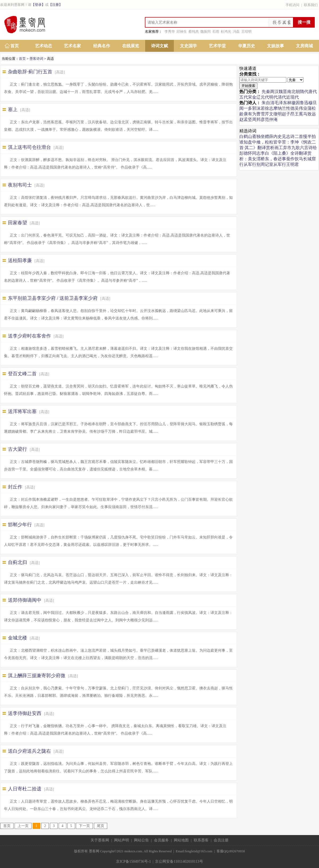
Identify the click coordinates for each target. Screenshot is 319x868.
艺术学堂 (217, 46)
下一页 (84, 826)
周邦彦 (258, 119)
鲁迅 (304, 103)
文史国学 (188, 46)
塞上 (13, 109)
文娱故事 (275, 46)
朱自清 (268, 103)
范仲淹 (271, 119)
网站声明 (122, 840)
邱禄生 (182, 31)
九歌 (296, 148)
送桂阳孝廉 (20, 260)
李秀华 (170, 31)
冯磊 (236, 31)
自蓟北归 (18, 562)
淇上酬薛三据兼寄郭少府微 (37, 676)
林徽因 (294, 103)
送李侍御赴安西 (25, 713)
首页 (15, 46)
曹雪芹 (263, 114)
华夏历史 (247, 46)
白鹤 (244, 136)
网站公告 (141, 840)
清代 (282, 97)
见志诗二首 (292, 136)
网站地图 (181, 840)
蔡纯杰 (194, 31)
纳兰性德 (286, 108)
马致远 (309, 114)
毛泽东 (281, 103)
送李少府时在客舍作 (29, 336)
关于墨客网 (100, 840)
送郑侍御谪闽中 (25, 600)
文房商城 (304, 46)
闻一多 (246, 108)
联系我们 (311, 5)
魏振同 (206, 31)
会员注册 (221, 840)
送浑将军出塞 (22, 411)
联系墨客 (201, 840)
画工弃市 (283, 148)
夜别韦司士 (20, 185)
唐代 (313, 92)
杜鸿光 (226, 31)
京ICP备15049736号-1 (133, 861)
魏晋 (283, 92)
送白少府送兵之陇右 (29, 751)
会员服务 (161, 840)
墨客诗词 (36, 59)
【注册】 (55, 5)
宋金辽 (254, 97)
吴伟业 (301, 108)
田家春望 (18, 223)
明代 (273, 97)
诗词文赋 (159, 46)
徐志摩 (271, 108)
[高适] (60, 72)
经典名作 (102, 46)
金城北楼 (18, 638)
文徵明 (275, 114)
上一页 (23, 826)
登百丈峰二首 (22, 374)
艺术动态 (44, 46)
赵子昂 (288, 114)
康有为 (250, 114)
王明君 (292, 164)
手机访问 (292, 5)
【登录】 (38, 5)
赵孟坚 (246, 119)
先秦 (266, 92)
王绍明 (246, 31)
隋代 (304, 92)
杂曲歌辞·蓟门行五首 (30, 72)
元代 (265, 97)
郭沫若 (258, 108)
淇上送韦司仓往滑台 (29, 147)
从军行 (250, 164)
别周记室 (265, 164)
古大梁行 (18, 449)
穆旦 (313, 103)
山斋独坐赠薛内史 (265, 136)
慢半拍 (309, 136)
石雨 (216, 31)
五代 (244, 97)
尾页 (101, 826)
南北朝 (294, 92)
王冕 (299, 114)
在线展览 (131, 46)
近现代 (292, 97)
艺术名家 (72, 46)
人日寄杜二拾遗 (25, 789)
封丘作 (15, 487)
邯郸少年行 (20, 525)
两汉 (274, 92)
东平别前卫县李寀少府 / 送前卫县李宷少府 (53, 298)
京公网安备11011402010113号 (179, 861)
